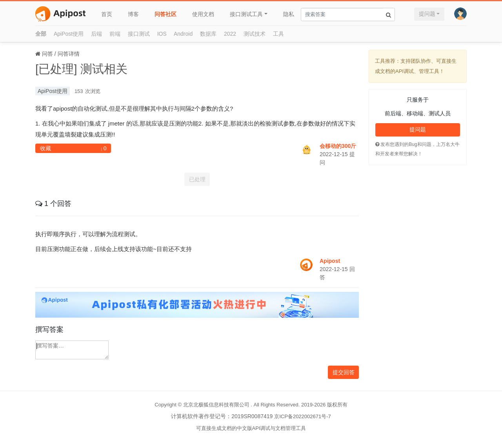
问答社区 (166, 14)
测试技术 (255, 34)
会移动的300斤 (338, 146)
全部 (41, 34)
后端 (96, 34)
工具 (278, 34)
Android (183, 34)
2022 (230, 34)
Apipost (330, 261)
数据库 (208, 34)
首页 (107, 14)
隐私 (289, 14)
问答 (47, 54)
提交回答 (344, 372)
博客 (133, 14)
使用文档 (203, 14)
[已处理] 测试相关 (81, 69)
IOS (162, 34)
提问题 (427, 14)
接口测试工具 (246, 14)
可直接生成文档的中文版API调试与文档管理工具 (251, 428)
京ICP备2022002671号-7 (303, 416)
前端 (115, 34)
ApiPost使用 (69, 34)
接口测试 (139, 34)
